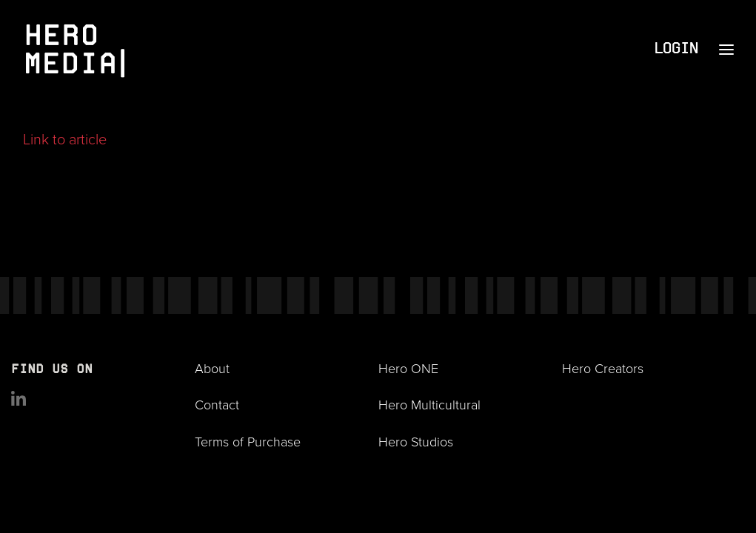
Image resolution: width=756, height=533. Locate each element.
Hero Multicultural (429, 404)
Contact (217, 404)
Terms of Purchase (248, 441)
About (212, 368)
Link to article (65, 138)
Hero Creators (603, 368)
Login (676, 49)
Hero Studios (416, 441)
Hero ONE (408, 368)
